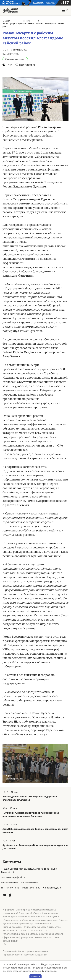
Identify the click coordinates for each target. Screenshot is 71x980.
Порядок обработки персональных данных (25, 955)
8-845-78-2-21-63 (10, 882)
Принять (35, 976)
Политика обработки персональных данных (25, 951)
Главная (6, 21)
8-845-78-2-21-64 (30, 882)
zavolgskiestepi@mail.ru (13, 877)
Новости (26, 21)
